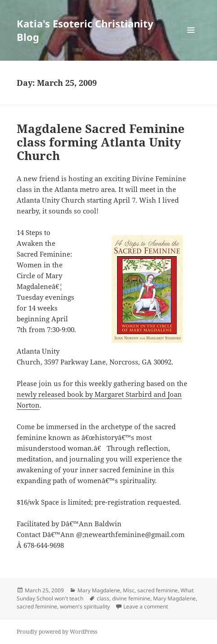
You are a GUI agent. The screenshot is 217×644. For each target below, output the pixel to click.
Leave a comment (146, 606)
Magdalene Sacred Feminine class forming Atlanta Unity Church (101, 142)
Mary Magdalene (99, 590)
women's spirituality (85, 606)
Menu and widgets (191, 39)
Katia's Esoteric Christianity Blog (85, 30)
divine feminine (131, 598)
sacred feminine (158, 590)
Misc (129, 590)
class (103, 598)
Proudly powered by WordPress (57, 632)
